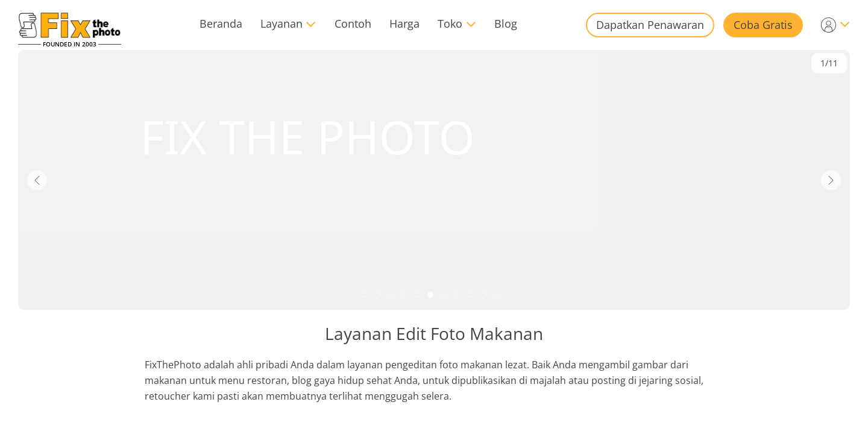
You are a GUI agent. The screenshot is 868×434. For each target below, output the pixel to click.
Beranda (221, 24)
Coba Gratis (763, 25)
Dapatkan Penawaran (650, 25)
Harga (404, 24)
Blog (506, 24)
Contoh (353, 24)
